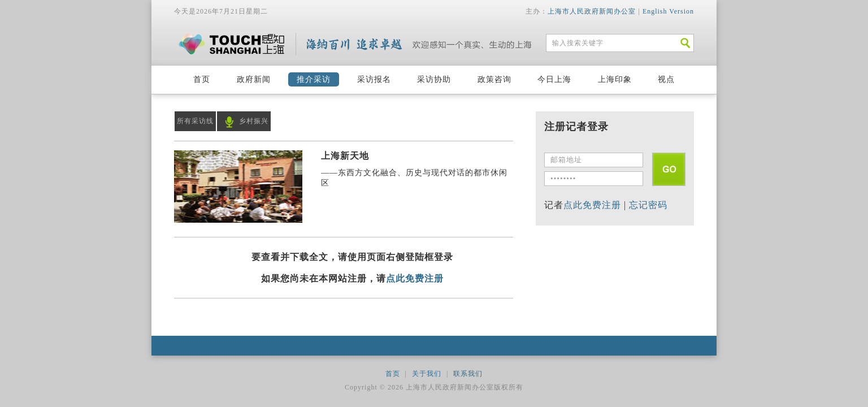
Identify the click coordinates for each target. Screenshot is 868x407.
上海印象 (615, 79)
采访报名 (374, 79)
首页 (202, 79)
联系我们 (468, 374)
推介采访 (314, 79)
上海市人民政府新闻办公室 (592, 11)
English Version (668, 11)
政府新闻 (254, 79)
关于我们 (427, 374)
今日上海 (554, 79)
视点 (666, 79)
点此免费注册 (415, 278)
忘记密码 (648, 205)
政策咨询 (494, 79)
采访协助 (434, 79)
